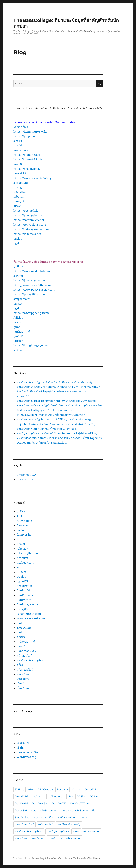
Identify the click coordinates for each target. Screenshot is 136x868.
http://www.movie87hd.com (32, 285)
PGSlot (21, 577)
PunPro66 (23, 590)
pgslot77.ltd (25, 581)
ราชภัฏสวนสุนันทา (58, 831)
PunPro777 (24, 600)
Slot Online (24, 628)
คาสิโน (21, 637)
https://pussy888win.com (30, 294)
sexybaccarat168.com (31, 618)
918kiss (18, 266)
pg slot (18, 304)
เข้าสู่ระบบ (23, 743)
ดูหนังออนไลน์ (22, 332)
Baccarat (22, 525)
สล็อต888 (19, 164)
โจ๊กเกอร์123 (21, 127)
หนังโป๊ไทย (20, 192)
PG (19, 567)
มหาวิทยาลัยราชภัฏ (69, 824)
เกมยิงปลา (23, 679)
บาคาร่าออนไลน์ (26, 651)
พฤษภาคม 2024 (27, 475)
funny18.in (24, 535)
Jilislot (21, 544)
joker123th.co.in (27, 553)
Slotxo (21, 632)
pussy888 (20, 173)
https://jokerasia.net (27, 234)
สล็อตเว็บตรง (21, 150)
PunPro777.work (27, 604)
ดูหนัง (17, 327)
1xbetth (19, 197)
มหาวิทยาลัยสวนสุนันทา (31, 660)
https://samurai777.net (29, 220)
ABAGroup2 (24, 521)
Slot (19, 623)
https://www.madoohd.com (32, 271)
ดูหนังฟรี (18, 336)
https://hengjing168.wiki (30, 132)
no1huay (22, 558)
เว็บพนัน (22, 683)
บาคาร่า (22, 646)
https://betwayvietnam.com (32, 229)
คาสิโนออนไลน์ (26, 642)
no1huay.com (25, 563)
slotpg (18, 187)
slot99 (18, 141)
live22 (17, 322)
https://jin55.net (25, 136)
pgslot (18, 239)
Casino (21, 530)
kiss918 (18, 206)
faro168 (18, 341)
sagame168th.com (29, 614)
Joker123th (22, 796)
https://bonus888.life (28, 159)
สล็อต (20, 665)
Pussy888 (23, 609)
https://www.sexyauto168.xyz (33, 178)
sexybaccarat (22, 299)
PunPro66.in (40, 803)
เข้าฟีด (21, 748)
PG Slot (22, 572)
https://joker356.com (28, 215)
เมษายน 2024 (25, 479)
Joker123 (22, 549)
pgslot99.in (24, 586)
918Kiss (22, 511)
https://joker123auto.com (30, 280)
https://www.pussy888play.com (34, 290)
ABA (20, 516)
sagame (19, 276)
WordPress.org (26, 757)
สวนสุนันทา (24, 674)
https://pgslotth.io (26, 211)
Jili (19, 539)
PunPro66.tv (25, 595)
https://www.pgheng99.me (32, 313)
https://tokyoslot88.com (30, 225)
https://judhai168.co (27, 155)
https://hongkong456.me (31, 345)
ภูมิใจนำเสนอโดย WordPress (85, 858)
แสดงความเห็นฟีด (27, 752)
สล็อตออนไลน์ (25, 670)
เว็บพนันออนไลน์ (26, 688)
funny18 (19, 201)
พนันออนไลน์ (24, 656)
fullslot (18, 318)
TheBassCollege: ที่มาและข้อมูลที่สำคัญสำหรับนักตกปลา (51, 415)
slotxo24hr (21, 183)
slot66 (18, 145)
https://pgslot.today (27, 169)
